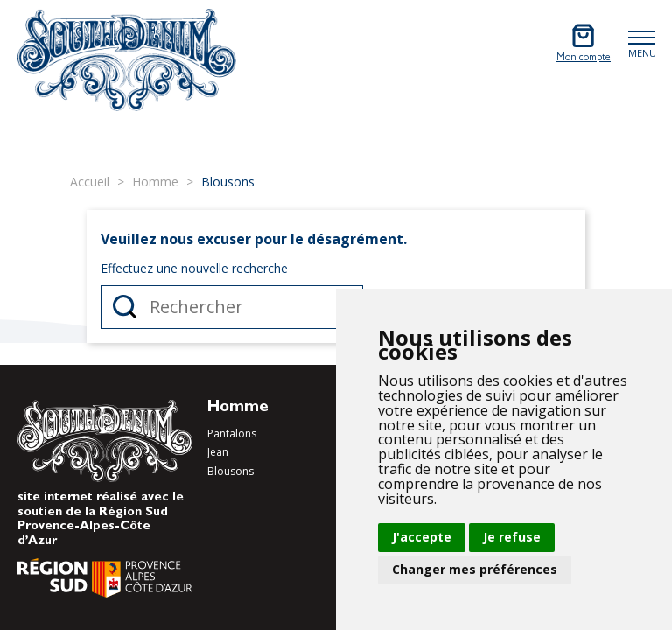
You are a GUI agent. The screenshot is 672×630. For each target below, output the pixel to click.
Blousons (231, 471)
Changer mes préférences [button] (475, 569)
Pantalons (232, 434)
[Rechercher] (232, 307)
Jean (218, 452)
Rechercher (125, 307)
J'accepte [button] (422, 537)
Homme (238, 409)
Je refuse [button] (512, 537)
